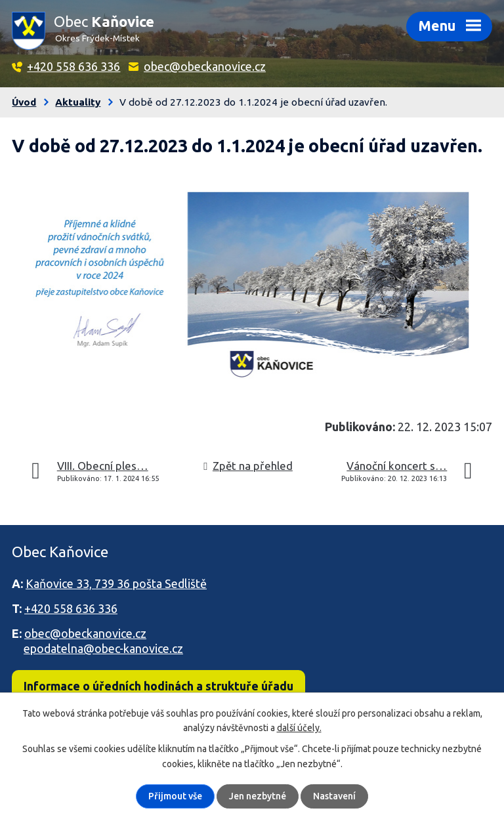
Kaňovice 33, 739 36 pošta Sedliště (116, 583)
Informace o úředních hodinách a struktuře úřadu (158, 686)
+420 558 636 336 (73, 66)
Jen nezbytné (258, 796)
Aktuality (78, 102)
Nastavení (334, 796)
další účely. (299, 728)
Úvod (24, 102)
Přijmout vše (175, 796)
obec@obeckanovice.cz (205, 66)
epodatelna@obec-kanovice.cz (103, 648)
